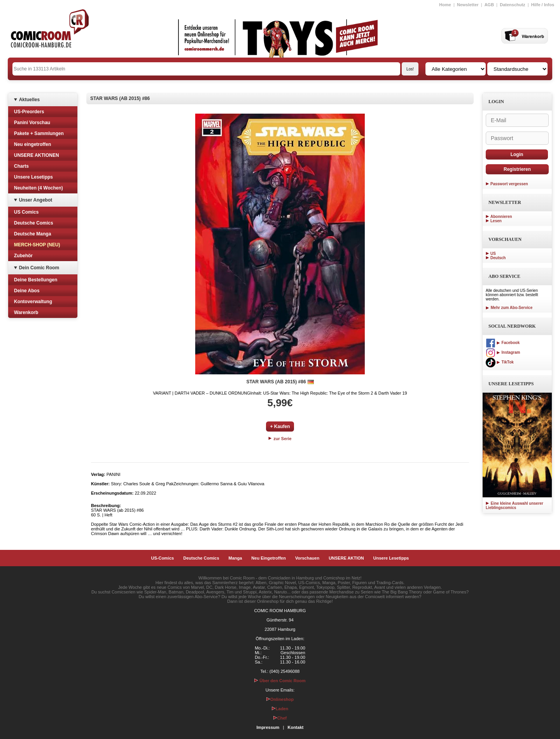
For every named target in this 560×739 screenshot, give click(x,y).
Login (517, 154)
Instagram (503, 352)
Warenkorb (26, 312)
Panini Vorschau (32, 123)
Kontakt (295, 727)
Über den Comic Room (280, 681)
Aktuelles (29, 100)
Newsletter (468, 5)
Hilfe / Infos (543, 5)
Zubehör (23, 256)
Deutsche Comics (34, 223)
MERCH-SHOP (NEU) (37, 245)
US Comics (26, 212)
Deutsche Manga (32, 234)
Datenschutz (512, 5)
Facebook (503, 343)
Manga (235, 558)
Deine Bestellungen (36, 280)
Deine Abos (27, 291)
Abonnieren (501, 217)
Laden (280, 709)
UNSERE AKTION (346, 558)
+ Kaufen (280, 427)
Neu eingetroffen (32, 144)
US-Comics (163, 558)
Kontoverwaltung (33, 302)
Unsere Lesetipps (33, 177)
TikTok (500, 362)
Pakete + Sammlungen (39, 133)
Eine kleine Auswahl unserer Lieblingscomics (514, 506)
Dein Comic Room (39, 268)
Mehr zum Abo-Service (509, 308)
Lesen (496, 221)
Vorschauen (307, 558)
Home (445, 5)
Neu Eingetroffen (269, 558)
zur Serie (280, 439)
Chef (280, 718)
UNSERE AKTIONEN (37, 155)
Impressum (268, 727)
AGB (489, 5)
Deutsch (498, 258)
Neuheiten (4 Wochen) (38, 188)
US (493, 254)
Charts (21, 166)
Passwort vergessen (509, 184)
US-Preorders (29, 112)
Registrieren (517, 169)
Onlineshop (280, 699)
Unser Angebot (36, 200)
